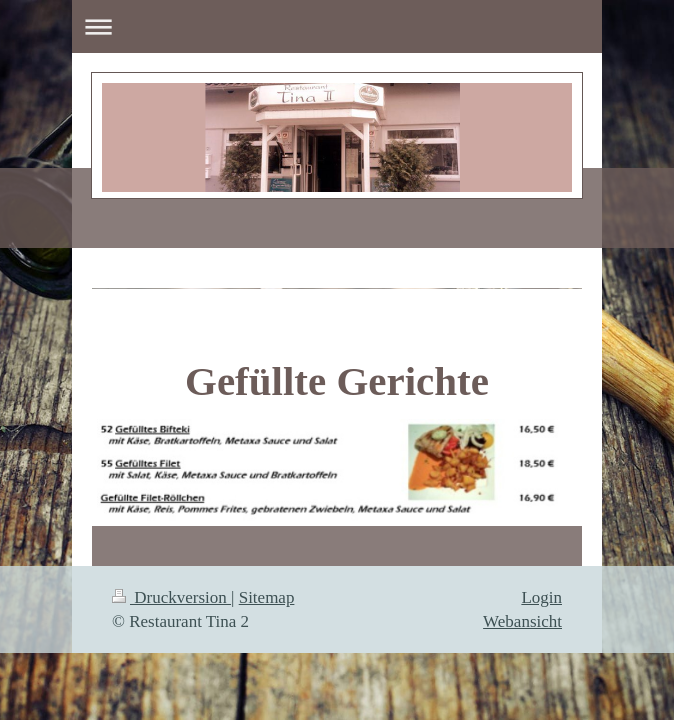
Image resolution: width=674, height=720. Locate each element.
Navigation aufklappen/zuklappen (337, 26)
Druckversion (171, 597)
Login (541, 597)
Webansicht (522, 621)
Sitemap (267, 597)
